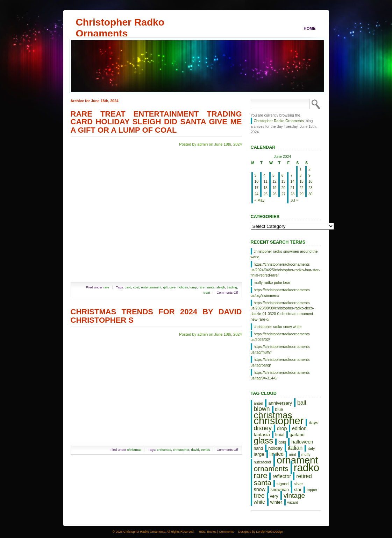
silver (298, 484)
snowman (280, 490)
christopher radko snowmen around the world (284, 254)
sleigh (221, 287)
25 (265, 194)
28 (292, 194)
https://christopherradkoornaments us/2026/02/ (280, 337)
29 (301, 194)
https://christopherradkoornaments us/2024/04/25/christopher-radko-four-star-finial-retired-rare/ (285, 270)
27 (284, 194)
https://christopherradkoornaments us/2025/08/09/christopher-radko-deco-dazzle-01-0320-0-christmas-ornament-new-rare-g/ (283, 311)
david (195, 450)
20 (284, 188)
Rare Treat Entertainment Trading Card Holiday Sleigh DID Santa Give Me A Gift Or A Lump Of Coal (156, 122)
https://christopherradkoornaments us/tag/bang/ (280, 362)
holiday (182, 287)
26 (275, 194)
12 (275, 181)
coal (136, 287)
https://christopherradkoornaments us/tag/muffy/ (280, 349)
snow (260, 489)
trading (232, 287)
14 (292, 181)
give (173, 287)
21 (292, 188)
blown (262, 409)
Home (309, 28)
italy (311, 448)
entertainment (151, 287)
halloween (302, 442)
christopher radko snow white (278, 327)
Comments (226, 532)
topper (312, 490)
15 (301, 181)
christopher (181, 450)
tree (259, 496)
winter (276, 502)
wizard (293, 502)
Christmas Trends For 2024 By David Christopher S (156, 316)
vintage (294, 495)
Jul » (294, 200)
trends (205, 450)
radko (307, 467)
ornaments (271, 469)
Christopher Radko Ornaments (120, 22)
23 (311, 188)
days (313, 423)
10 (257, 181)
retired (304, 476)
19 (275, 188)
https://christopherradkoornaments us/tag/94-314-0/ (280, 375)
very (274, 496)
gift (166, 287)
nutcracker (263, 462)
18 (265, 188)
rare (106, 287)
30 (311, 194)
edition (299, 428)
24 (257, 194)
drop (282, 428)
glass (264, 441)
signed (283, 484)
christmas (134, 450)
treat (207, 292)
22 (301, 188)
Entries (212, 532)
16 (311, 181)
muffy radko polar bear (272, 282)
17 (257, 188)
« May (260, 200)
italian (295, 448)
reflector (282, 476)
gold (282, 442)
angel (259, 403)
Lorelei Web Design (270, 532)
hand (259, 448)
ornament (297, 460)
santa (210, 287)
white (259, 502)
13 (284, 181)
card (128, 287)
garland (297, 435)
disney (263, 428)
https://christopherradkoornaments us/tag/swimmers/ (280, 293)
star (298, 490)
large (259, 454)
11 (265, 181)
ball (302, 403)
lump (193, 287)
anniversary (280, 403)
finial (280, 435)
